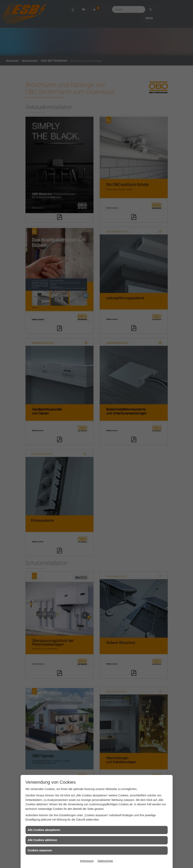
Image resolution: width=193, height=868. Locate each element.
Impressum (87, 861)
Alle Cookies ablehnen (42, 840)
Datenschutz (105, 861)
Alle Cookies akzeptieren (44, 830)
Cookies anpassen (40, 850)
